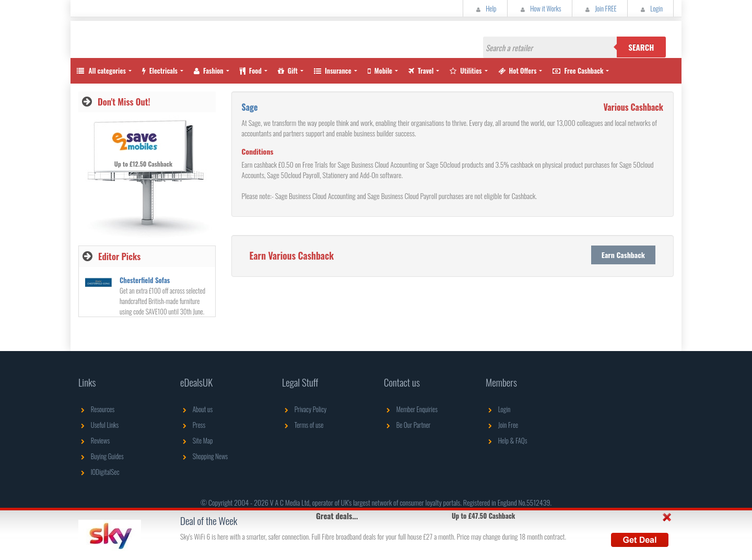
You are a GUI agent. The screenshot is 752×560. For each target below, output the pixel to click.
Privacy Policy (304, 409)
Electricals (160, 71)
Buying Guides (101, 456)
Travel (421, 71)
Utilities (466, 71)
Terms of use (303, 425)
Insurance (333, 71)
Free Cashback (578, 71)
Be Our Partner (407, 425)
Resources (96, 409)
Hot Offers (518, 71)
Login (650, 8)
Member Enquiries (411, 409)
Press (193, 425)
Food (251, 71)
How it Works (540, 8)
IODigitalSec (99, 472)
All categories (101, 71)
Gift (288, 71)
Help (485, 8)
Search (641, 47)
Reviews (94, 440)
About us (196, 409)
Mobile (380, 71)
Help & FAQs (506, 440)
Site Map (197, 440)
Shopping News (204, 456)
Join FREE (600, 8)
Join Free (502, 425)
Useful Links (98, 425)
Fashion (209, 71)
